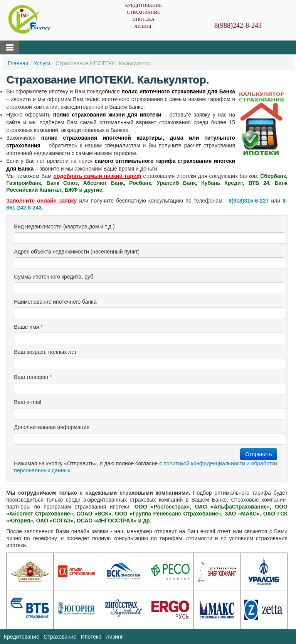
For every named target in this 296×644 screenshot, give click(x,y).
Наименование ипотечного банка (55, 302)
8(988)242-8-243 (238, 25)
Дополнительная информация (52, 427)
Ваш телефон (33, 377)
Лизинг (144, 26)
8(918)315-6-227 (249, 201)
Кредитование (143, 5)
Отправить (258, 454)
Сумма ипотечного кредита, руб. (54, 277)
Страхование (143, 12)
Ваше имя (28, 327)
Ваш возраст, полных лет (45, 352)
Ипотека (143, 19)
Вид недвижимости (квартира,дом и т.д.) (64, 226)
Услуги (42, 63)
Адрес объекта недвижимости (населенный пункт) (77, 252)
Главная (18, 63)
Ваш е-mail (27, 402)
